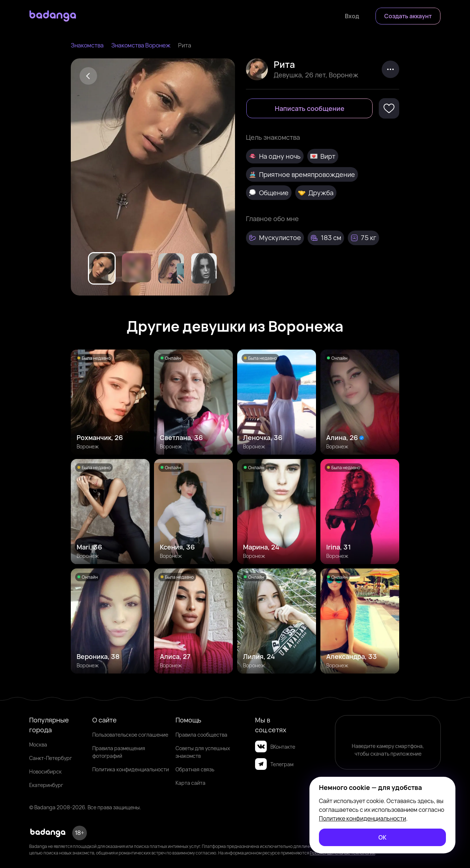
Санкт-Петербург (51, 758)
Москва (38, 744)
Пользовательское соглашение (130, 735)
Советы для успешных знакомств (203, 752)
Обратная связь (195, 769)
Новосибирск (45, 771)
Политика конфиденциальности (131, 769)
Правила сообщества (201, 735)
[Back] (88, 76)
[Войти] (352, 16)
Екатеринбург (46, 785)
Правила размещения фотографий (119, 752)
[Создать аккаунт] (408, 16)
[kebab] (390, 69)
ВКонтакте (275, 747)
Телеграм (274, 764)
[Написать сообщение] (309, 108)
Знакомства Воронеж (141, 45)
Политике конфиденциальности (363, 818)
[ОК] (382, 837)
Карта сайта (190, 783)
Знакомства (87, 45)
